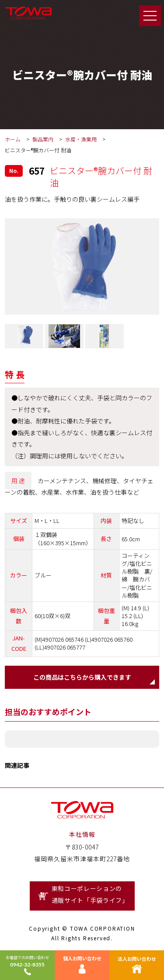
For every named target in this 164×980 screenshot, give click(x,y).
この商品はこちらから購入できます (82, 677)
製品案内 (43, 139)
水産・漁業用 (82, 139)
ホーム (13, 139)
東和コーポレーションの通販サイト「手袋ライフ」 (90, 894)
